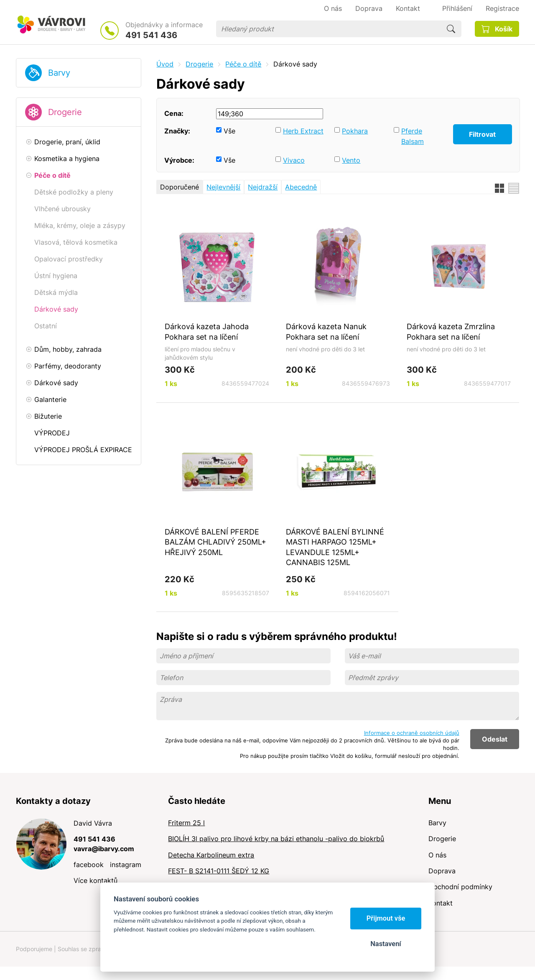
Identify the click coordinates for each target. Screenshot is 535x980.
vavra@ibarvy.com (104, 849)
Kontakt (441, 903)
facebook (89, 865)
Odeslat (495, 739)
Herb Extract (303, 131)
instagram (126, 865)
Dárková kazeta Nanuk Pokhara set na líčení (326, 331)
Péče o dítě (243, 64)
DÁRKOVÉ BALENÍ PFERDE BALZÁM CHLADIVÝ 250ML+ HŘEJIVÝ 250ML (215, 542)
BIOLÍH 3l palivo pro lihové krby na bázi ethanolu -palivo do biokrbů (276, 839)
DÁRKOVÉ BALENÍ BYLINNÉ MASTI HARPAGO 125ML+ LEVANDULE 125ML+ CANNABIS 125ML (335, 547)
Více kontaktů (96, 880)
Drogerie (65, 112)
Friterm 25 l (186, 823)
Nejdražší (263, 187)
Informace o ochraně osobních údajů (412, 733)
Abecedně (301, 187)
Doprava (442, 871)
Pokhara (355, 131)
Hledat (451, 29)
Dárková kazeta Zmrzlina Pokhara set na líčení (451, 331)
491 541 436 (151, 35)
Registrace (502, 8)
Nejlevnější (223, 187)
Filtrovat (482, 134)
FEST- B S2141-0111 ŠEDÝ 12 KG (219, 871)
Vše (229, 131)
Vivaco (294, 160)
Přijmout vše (386, 918)
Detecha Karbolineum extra (211, 855)
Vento (351, 160)
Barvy (59, 73)
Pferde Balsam (413, 136)
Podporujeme (34, 949)
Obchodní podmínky (460, 887)
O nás (437, 855)
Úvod (165, 64)
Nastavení (386, 944)
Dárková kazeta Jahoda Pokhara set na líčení (207, 331)
